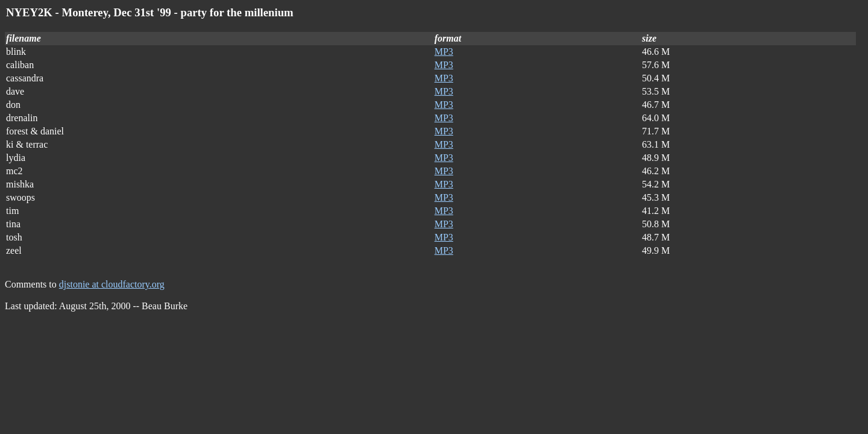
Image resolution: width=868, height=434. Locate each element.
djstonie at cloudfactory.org (112, 284)
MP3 (444, 52)
